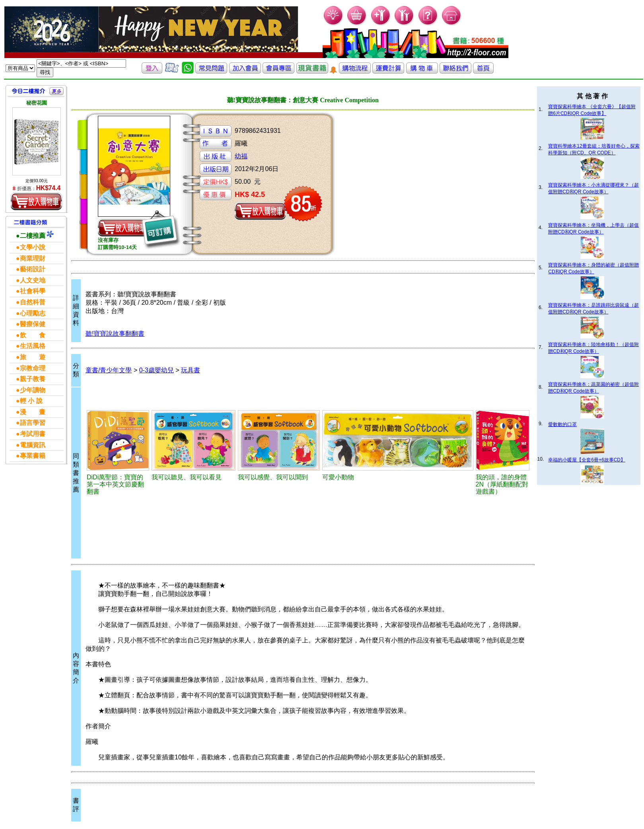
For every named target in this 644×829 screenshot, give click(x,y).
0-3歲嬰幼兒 (157, 370)
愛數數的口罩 (562, 424)
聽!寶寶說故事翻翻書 (115, 334)
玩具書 (191, 370)
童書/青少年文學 (109, 370)
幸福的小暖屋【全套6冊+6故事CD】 (587, 460)
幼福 (241, 156)
